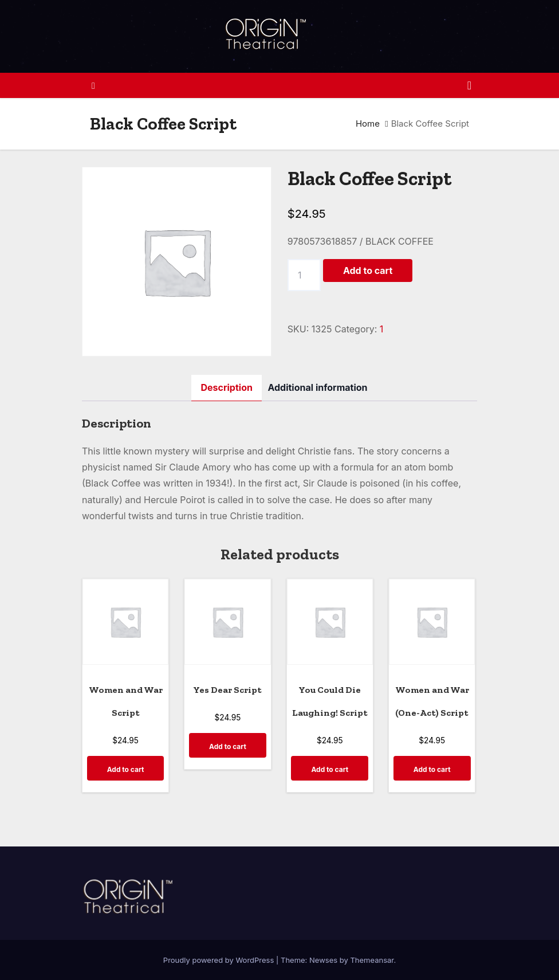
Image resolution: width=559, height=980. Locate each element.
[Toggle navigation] (469, 85)
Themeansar (372, 960)
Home (368, 124)
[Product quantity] (304, 275)
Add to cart (368, 271)
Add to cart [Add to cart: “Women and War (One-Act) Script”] (432, 769)
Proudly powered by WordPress (220, 960)
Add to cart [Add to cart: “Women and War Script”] (126, 769)
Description (226, 387)
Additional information (317, 387)
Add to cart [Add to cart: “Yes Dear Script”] (228, 746)
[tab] (226, 388)
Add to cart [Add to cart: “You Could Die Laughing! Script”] (330, 769)
